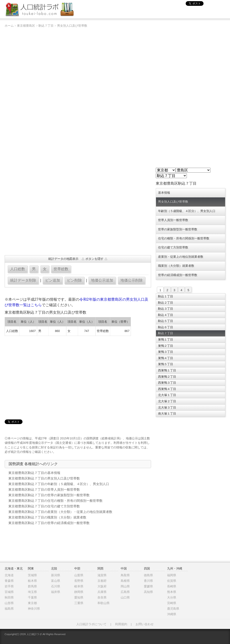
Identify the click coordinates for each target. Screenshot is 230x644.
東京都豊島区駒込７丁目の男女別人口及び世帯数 (44, 478)
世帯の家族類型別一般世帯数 (178, 229)
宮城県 (9, 592)
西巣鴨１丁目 (167, 370)
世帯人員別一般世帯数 (173, 220)
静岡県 (79, 592)
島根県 (125, 581)
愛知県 (79, 597)
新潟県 (56, 575)
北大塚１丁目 (167, 395)
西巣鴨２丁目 (167, 377)
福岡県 (172, 575)
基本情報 (164, 193)
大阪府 (102, 586)
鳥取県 (125, 575)
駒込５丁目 (166, 321)
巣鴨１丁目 (166, 340)
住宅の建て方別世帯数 (173, 247)
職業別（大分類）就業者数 (176, 266)
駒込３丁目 (166, 309)
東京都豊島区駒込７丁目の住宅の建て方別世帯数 (44, 506)
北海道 (9, 575)
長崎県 (172, 586)
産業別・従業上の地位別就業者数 (181, 257)
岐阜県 (79, 586)
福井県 (56, 592)
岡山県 (125, 586)
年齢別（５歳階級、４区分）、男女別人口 (187, 211)
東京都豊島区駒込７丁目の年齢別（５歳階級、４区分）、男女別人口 (59, 484)
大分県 (172, 597)
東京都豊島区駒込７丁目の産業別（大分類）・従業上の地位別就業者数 (60, 512)
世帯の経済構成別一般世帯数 (178, 275)
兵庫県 (102, 592)
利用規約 (121, 624)
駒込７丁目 (46, 26)
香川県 (148, 581)
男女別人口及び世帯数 (72, 26)
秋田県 (9, 597)
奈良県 (102, 597)
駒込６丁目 (166, 327)
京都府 (102, 581)
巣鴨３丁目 (166, 352)
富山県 (56, 581)
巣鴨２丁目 (166, 346)
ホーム (9, 26)
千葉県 (32, 597)
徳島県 (148, 575)
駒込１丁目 (166, 296)
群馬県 (32, 586)
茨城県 (32, 575)
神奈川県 (34, 609)
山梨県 (79, 575)
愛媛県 (148, 586)
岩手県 (9, 586)
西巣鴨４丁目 (167, 389)
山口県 (125, 597)
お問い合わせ (145, 624)
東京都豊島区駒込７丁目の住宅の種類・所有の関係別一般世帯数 (55, 501)
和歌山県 (104, 603)
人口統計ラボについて (91, 624)
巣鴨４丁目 (166, 358)
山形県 (9, 603)
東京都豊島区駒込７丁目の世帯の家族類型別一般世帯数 (49, 495)
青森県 (9, 581)
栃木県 (32, 581)
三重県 (79, 603)
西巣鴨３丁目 (167, 383)
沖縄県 (172, 614)
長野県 (79, 581)
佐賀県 (172, 581)
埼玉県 (32, 592)
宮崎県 (172, 603)
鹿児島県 (173, 609)
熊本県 (172, 592)
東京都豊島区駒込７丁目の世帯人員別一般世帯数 (44, 489)
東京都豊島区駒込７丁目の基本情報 (34, 473)
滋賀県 (102, 575)
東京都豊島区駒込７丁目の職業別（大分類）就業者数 (47, 517)
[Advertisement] (78, 218)
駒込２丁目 (166, 303)
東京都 (32, 603)
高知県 (148, 592)
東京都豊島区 (26, 26)
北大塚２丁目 (167, 401)
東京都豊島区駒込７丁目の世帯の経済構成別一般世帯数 (49, 523)
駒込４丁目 (166, 315)
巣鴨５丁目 (166, 364)
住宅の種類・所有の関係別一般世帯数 (184, 238)
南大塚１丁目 (167, 414)
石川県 (56, 586)
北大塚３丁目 (167, 407)
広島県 (125, 592)
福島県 (9, 609)
